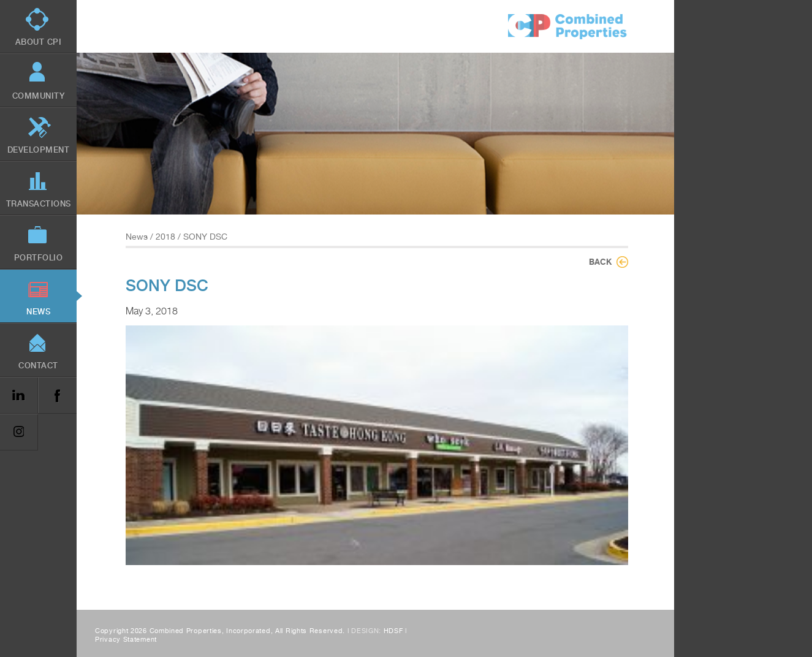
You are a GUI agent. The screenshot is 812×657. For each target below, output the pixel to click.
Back (600, 262)
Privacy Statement (126, 640)
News (137, 237)
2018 (165, 237)
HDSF (393, 631)
